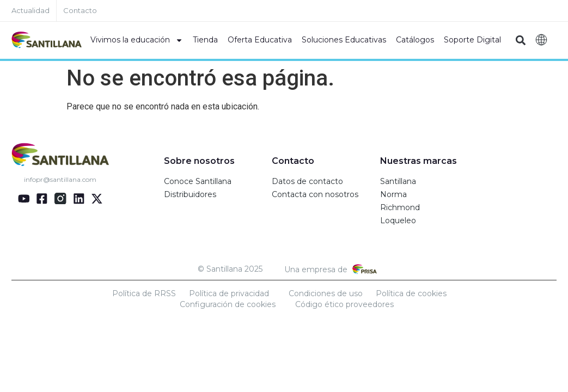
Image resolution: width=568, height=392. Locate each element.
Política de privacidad (229, 293)
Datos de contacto (307, 181)
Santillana (398, 181)
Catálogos (415, 40)
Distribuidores (190, 194)
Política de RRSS (144, 293)
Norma (393, 194)
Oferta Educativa (260, 40)
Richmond (400, 207)
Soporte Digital (472, 40)
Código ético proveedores (344, 304)
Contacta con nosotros (315, 194)
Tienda (205, 40)
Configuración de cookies (228, 304)
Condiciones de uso (326, 293)
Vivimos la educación (137, 40)
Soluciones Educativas (344, 40)
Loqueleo (398, 220)
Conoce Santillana (198, 181)
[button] (520, 41)
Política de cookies (411, 293)
